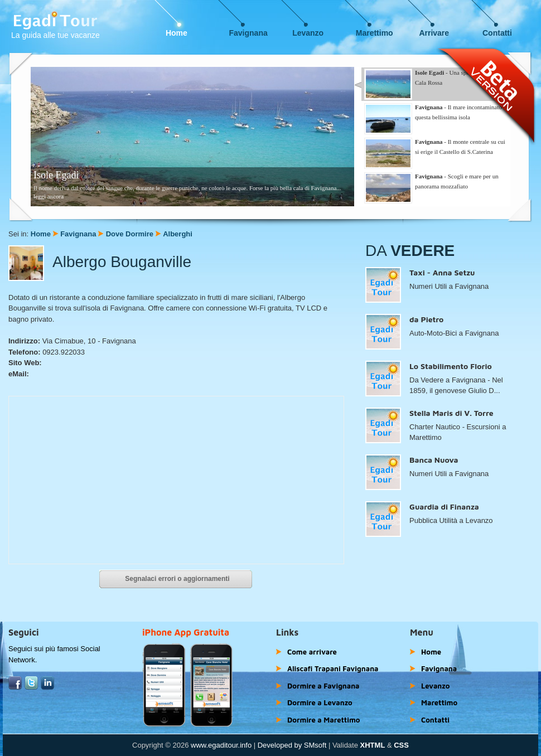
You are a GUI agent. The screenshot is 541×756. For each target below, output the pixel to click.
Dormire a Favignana (323, 686)
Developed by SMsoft (292, 745)
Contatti (497, 33)
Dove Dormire (130, 234)
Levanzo (308, 33)
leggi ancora (49, 196)
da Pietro (426, 319)
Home (177, 33)
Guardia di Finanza (444, 507)
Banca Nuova (434, 460)
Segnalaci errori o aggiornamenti (177, 579)
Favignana (248, 33)
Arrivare (434, 33)
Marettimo (375, 33)
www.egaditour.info (221, 745)
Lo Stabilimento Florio (451, 366)
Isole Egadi (56, 175)
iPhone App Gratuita (186, 632)
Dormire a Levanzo (320, 702)
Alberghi (178, 234)
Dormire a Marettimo (323, 720)
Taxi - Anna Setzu (442, 272)
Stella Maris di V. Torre (451, 413)
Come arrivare (312, 652)
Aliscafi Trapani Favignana (333, 668)
